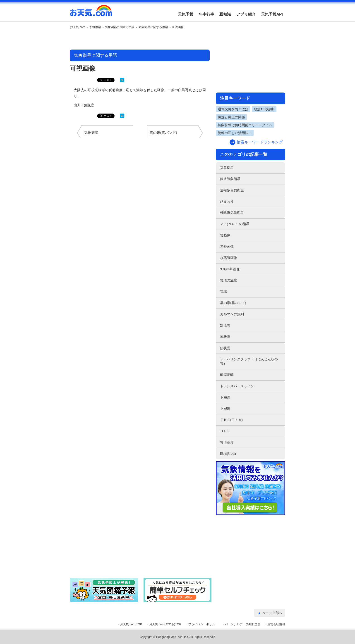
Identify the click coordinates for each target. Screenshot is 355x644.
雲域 (223, 291)
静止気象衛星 (230, 179)
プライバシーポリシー (203, 624)
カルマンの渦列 (232, 314)
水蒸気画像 (229, 258)
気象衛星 (227, 168)
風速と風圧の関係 (231, 117)
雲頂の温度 (229, 280)
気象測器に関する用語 (120, 27)
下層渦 (225, 397)
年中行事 (206, 14)
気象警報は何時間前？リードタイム (245, 125)
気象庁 (89, 105)
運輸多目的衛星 (232, 190)
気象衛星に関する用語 (153, 27)
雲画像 (225, 235)
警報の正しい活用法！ (235, 133)
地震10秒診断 (264, 109)
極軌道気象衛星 (232, 213)
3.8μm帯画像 (230, 269)
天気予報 (186, 14)
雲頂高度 (227, 442)
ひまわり (227, 201)
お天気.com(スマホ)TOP (165, 624)
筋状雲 (225, 348)
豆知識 (225, 14)
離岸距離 (227, 375)
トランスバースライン (237, 386)
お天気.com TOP (131, 624)
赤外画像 (227, 246)
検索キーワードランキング (260, 142)
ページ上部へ (272, 613)
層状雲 (225, 337)
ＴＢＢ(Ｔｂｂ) (231, 420)
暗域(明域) (228, 454)
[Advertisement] (140, 40)
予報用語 (95, 27)
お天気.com (91, 13)
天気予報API (272, 14)
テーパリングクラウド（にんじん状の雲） (249, 361)
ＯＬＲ (225, 431)
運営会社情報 (276, 624)
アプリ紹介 (246, 14)
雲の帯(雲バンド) (233, 303)
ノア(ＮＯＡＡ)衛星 (235, 224)
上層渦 (225, 409)
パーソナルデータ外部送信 (242, 624)
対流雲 (225, 325)
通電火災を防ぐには (233, 109)
